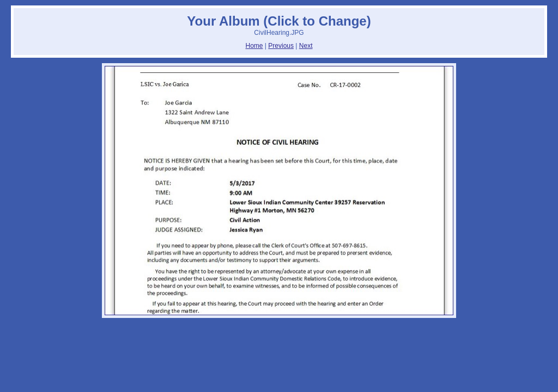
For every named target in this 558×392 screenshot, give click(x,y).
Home (254, 46)
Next (306, 46)
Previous (281, 46)
